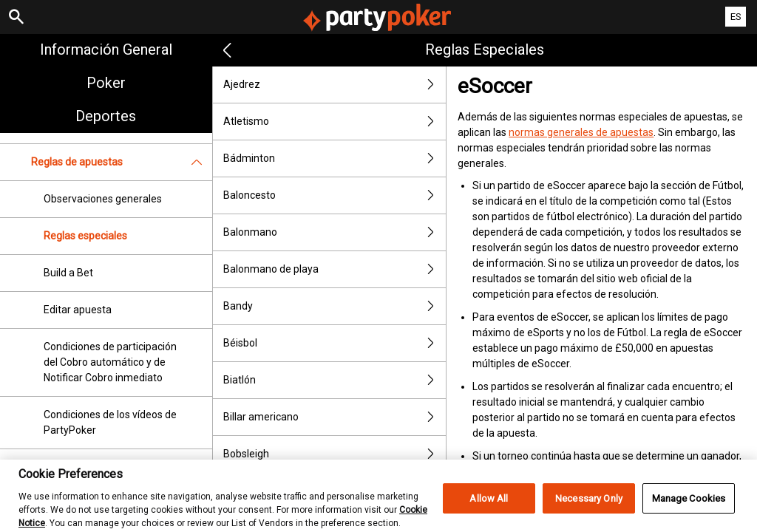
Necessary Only (589, 507)
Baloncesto (335, 195)
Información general (106, 50)
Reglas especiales (85, 236)
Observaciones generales (103, 199)
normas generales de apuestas (581, 132)
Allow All (489, 507)
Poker (106, 83)
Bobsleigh (335, 454)
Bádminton (335, 158)
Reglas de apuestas (122, 162)
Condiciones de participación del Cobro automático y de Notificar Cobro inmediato (110, 362)
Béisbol (335, 343)
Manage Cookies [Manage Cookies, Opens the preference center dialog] (689, 507)
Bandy (335, 306)
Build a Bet (68, 273)
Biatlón (335, 380)
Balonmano (335, 232)
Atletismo (335, 122)
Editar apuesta (78, 310)
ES (736, 17)
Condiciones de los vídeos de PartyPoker (110, 422)
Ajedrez (335, 85)
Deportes (106, 116)
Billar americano (335, 417)
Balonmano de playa (335, 269)
